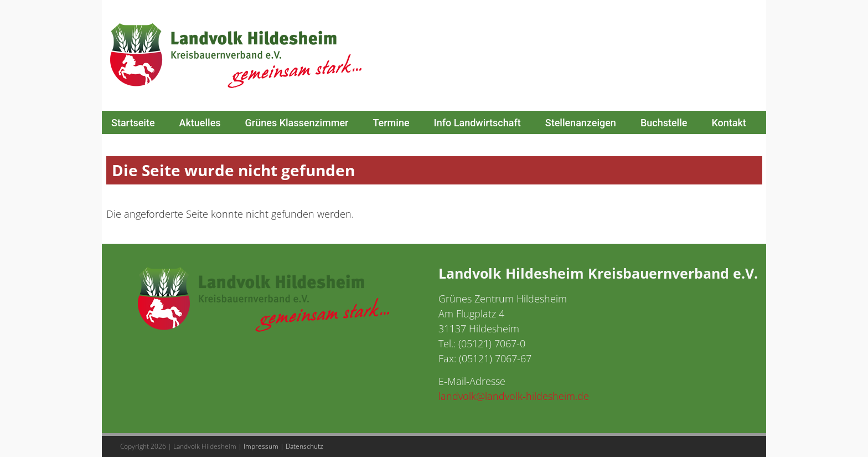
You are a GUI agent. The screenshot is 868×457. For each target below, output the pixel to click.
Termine (391, 123)
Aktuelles (200, 123)
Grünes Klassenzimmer (297, 123)
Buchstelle (664, 123)
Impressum (261, 446)
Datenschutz (304, 446)
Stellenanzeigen (581, 123)
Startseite (133, 123)
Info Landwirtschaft (477, 123)
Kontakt (728, 123)
